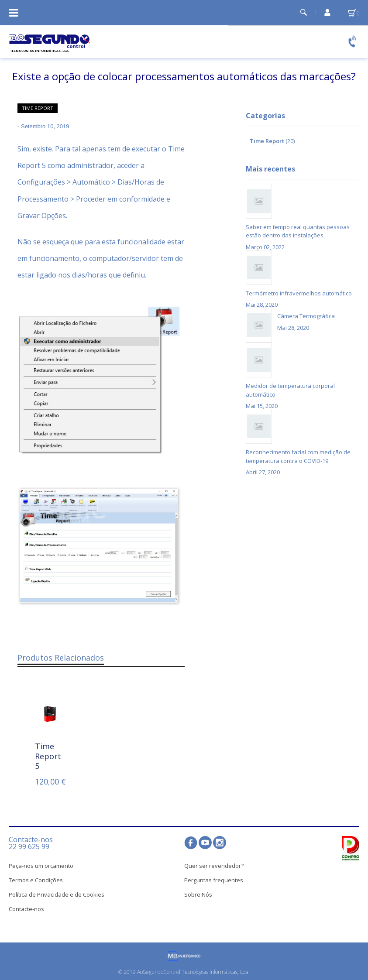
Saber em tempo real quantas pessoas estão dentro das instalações (298, 231)
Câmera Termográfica (306, 316)
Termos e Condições (36, 880)
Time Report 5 (48, 756)
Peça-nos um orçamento (41, 866)
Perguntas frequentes (214, 880)
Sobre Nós (198, 894)
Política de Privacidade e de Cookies (57, 894)
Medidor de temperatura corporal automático (290, 390)
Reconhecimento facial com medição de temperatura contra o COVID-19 (298, 456)
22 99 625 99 (29, 846)
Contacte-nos (26, 909)
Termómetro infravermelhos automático (299, 293)
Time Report (38, 108)
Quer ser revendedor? (214, 866)
